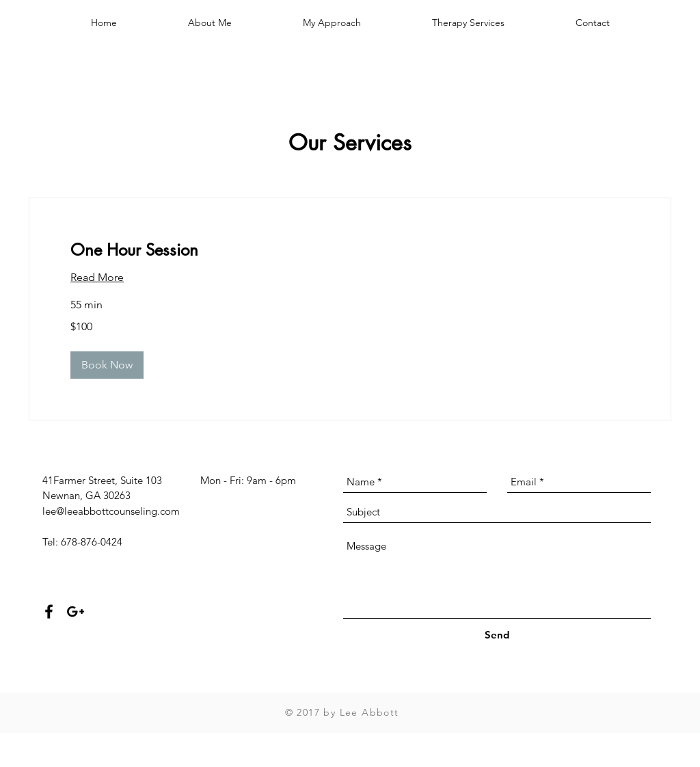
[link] (350, 250)
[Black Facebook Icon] (49, 611)
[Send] (497, 635)
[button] (107, 365)
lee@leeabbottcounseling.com (111, 511)
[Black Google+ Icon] (76, 611)
